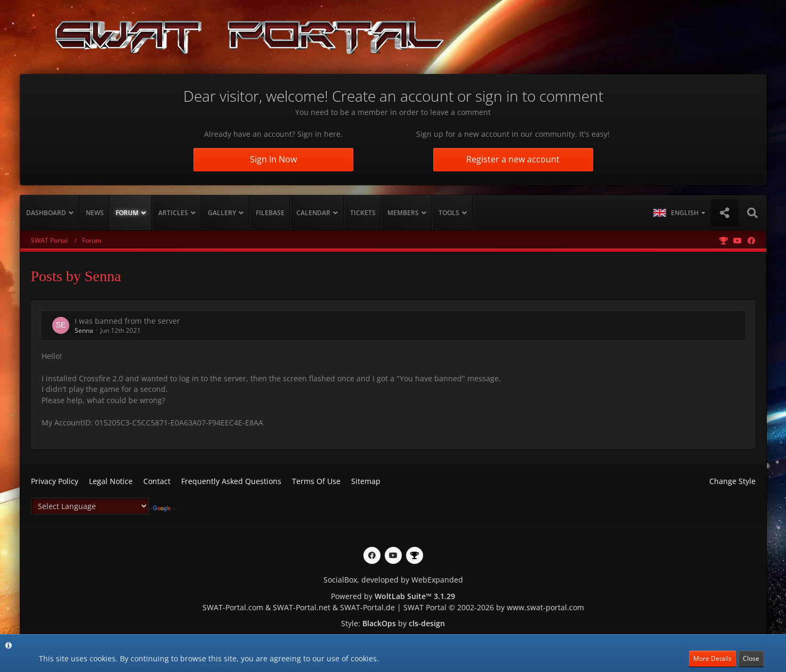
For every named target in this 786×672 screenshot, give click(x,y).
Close (751, 658)
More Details (712, 658)
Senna (84, 330)
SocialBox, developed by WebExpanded (393, 580)
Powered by (393, 596)
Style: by (393, 623)
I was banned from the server (127, 321)
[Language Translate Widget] (90, 506)
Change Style (732, 481)
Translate (164, 509)
